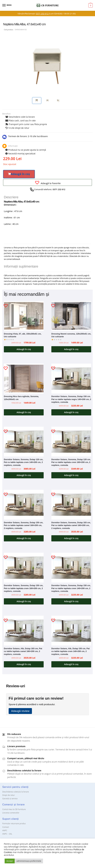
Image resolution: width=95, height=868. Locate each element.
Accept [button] (10, 861)
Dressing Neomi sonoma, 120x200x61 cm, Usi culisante (71, 335)
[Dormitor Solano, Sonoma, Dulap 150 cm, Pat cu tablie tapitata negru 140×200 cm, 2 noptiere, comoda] (71, 379)
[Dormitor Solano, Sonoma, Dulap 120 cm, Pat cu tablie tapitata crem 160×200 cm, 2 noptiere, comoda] (71, 442)
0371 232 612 (42, 14)
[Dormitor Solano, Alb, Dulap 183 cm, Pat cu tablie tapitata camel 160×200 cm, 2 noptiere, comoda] (24, 631)
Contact (6, 827)
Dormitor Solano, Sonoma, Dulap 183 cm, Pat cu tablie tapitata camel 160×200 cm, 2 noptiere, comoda (71, 525)
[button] (19, 174)
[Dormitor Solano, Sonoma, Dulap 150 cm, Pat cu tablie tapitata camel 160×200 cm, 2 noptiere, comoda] (24, 505)
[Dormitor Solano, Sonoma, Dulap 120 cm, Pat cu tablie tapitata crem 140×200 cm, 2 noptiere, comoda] (24, 442)
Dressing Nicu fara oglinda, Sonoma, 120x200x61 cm (21, 398)
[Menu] (7, 5)
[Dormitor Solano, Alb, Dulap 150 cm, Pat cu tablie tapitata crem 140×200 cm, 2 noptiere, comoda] (71, 631)
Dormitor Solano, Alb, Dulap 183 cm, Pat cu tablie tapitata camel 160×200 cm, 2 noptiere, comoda (23, 651)
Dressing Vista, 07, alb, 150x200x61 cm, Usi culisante (23, 335)
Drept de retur (8, 795)
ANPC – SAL (7, 834)
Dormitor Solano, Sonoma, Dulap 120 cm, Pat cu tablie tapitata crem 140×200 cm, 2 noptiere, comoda (24, 462)
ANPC (5, 830)
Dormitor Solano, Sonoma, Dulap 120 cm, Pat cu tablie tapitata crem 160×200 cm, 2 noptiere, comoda (71, 462)
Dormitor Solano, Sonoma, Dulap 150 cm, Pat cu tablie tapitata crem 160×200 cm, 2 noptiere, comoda (24, 588)
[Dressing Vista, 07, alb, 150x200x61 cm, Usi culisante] (24, 316)
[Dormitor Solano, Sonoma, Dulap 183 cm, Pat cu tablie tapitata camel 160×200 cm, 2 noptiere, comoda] (71, 505)
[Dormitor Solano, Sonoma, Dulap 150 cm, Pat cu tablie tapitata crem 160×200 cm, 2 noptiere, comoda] (24, 568)
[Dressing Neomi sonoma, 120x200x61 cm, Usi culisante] (71, 316)
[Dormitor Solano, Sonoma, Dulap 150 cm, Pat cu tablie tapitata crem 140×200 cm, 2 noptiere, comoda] (71, 568)
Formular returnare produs (14, 824)
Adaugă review (20, 711)
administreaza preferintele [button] (29, 861)
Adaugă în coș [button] (24, 349)
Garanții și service (10, 799)
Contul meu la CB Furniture (14, 809)
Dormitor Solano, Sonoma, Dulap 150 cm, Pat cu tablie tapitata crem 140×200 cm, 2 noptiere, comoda (71, 588)
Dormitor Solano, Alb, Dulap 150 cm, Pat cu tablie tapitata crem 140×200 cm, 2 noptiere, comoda (70, 651)
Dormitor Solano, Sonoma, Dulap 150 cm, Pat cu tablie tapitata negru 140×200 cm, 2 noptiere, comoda (71, 399)
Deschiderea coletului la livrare (16, 792)
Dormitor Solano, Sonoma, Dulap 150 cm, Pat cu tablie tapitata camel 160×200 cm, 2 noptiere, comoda (24, 525)
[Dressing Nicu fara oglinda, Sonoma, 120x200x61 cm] (24, 379)
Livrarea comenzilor (11, 813)
